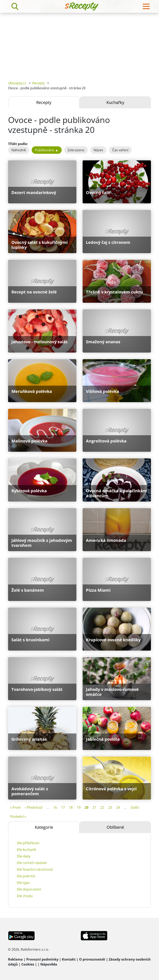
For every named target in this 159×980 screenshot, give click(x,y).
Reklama (15, 959)
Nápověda (49, 964)
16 (55, 807)
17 (63, 807)
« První (15, 807)
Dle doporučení (29, 889)
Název (98, 150)
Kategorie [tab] (44, 827)
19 (79, 807)
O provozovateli (92, 959)
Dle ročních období (32, 863)
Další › (135, 807)
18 (71, 807)
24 (118, 807)
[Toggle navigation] (146, 6)
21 (94, 807)
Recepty (39, 83)
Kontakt (69, 959)
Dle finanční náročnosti (35, 869)
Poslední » (18, 817)
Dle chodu (25, 896)
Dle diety (24, 856)
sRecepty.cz (17, 83)
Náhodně (19, 150)
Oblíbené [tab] (115, 827)
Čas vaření (120, 150)
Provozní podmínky (42, 959)
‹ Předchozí (34, 807)
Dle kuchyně (26, 850)
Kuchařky (115, 102)
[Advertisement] (79, 44)
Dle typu (23, 883)
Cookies (28, 964)
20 (87, 807)
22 (102, 807)
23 (110, 807)
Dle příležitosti (28, 843)
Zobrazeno (76, 150)
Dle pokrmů (26, 876)
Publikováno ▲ (47, 150)
